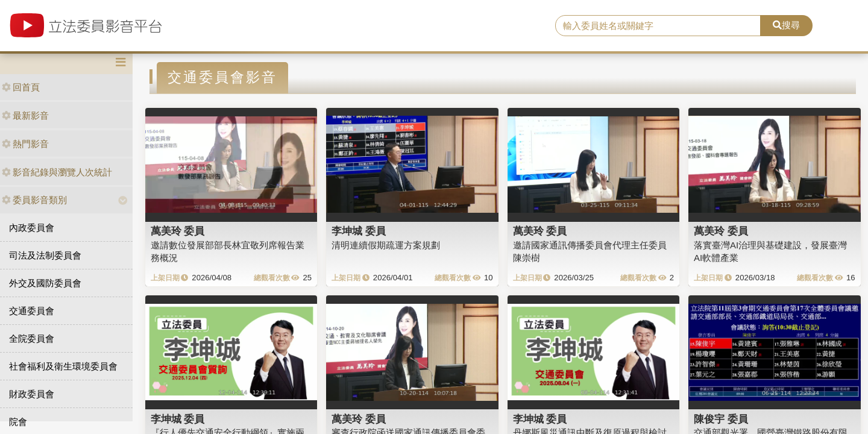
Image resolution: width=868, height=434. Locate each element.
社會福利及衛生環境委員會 (63, 366)
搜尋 (786, 25)
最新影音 (25, 115)
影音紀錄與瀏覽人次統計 (57, 172)
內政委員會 (32, 228)
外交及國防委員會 (45, 283)
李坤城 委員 (359, 231)
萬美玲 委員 (178, 231)
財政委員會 (32, 394)
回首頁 (21, 87)
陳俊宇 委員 (721, 419)
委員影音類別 (34, 200)
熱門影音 (25, 144)
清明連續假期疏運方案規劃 (386, 245)
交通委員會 (32, 311)
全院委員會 (32, 338)
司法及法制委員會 (45, 255)
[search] (658, 26)
